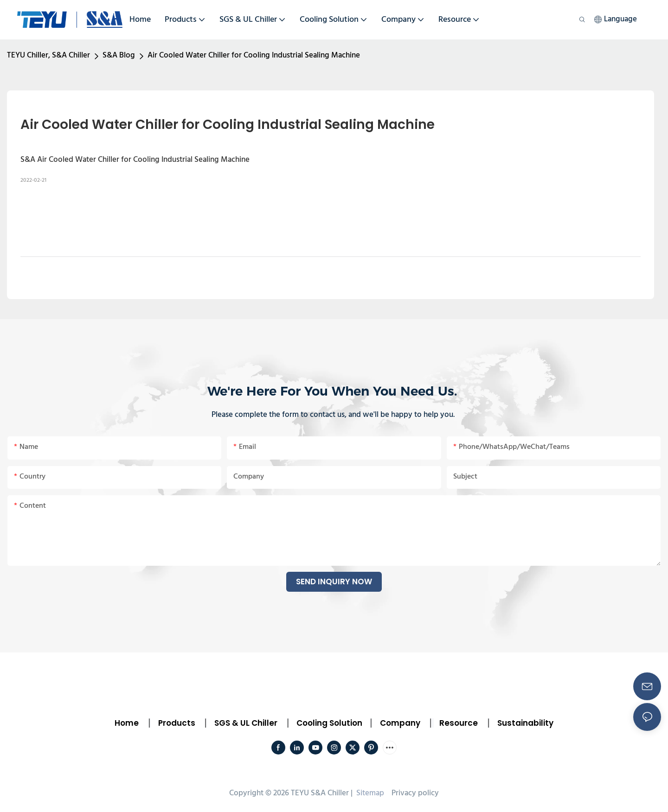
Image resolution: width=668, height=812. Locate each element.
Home (127, 723)
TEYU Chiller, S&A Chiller (48, 55)
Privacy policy (415, 793)
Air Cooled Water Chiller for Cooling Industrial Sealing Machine (254, 55)
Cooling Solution (329, 723)
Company (400, 723)
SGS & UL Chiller (246, 723)
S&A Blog (119, 55)
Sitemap (369, 793)
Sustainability (525, 723)
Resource (459, 723)
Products (176, 723)
